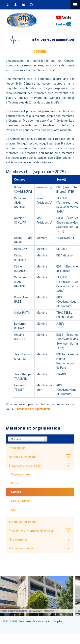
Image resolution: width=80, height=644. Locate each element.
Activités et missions (23, 457)
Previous (4, 596)
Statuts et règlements (23, 522)
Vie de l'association (22, 548)
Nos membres (18, 540)
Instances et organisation (26, 466)
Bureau (16, 483)
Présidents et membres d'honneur (31, 531)
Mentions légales (53, 622)
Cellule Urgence (21, 501)
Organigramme (21, 474)
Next (76, 596)
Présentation (17, 448)
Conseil (16, 492)
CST (14, 510)
